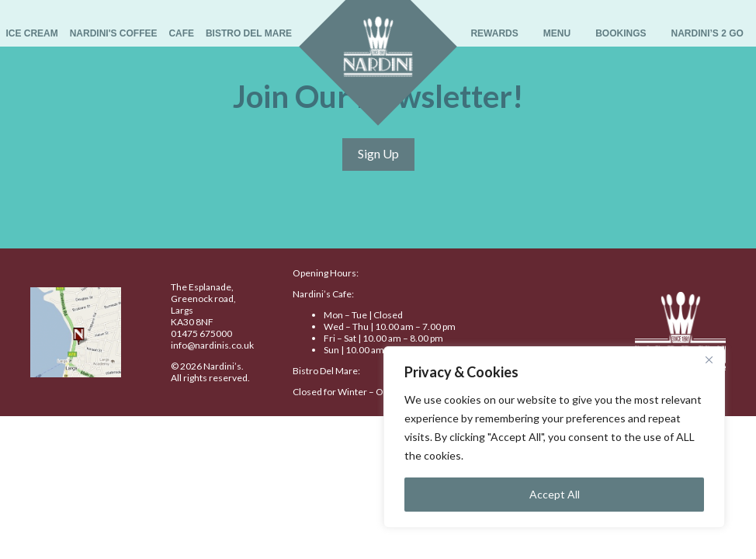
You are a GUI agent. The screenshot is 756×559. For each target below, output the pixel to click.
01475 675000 (201, 333)
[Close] (709, 359)
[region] (554, 437)
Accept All (555, 494)
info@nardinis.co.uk (212, 345)
